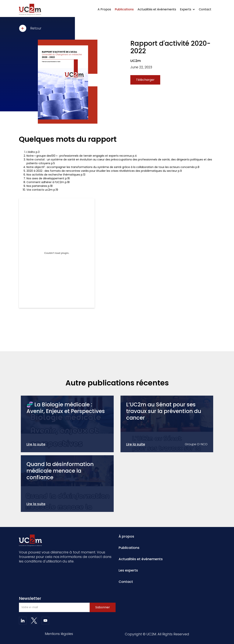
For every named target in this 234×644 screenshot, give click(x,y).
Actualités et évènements (157, 9)
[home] (30, 9)
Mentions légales (59, 634)
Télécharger (145, 80)
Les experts (128, 570)
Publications (124, 9)
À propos (126, 536)
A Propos (104, 9)
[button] (187, 9)
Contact (205, 9)
